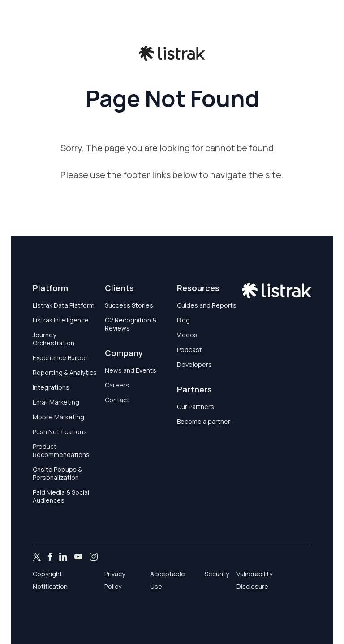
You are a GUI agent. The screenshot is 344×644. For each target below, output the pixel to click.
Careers (117, 385)
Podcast (189, 350)
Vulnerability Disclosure (254, 580)
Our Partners (196, 407)
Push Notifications (60, 432)
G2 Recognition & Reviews (131, 324)
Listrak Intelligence (61, 320)
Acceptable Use (168, 580)
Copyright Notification (50, 580)
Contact (117, 400)
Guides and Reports (207, 305)
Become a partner (204, 421)
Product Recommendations (61, 450)
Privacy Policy (115, 580)
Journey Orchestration (54, 339)
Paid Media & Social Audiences (61, 496)
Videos (187, 335)
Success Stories (129, 305)
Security (217, 574)
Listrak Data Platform (64, 305)
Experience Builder (60, 358)
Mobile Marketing (58, 417)
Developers (194, 364)
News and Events (131, 370)
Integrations (51, 387)
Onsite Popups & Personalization (57, 473)
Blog (183, 320)
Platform (50, 288)
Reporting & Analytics (65, 372)
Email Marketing (56, 402)
